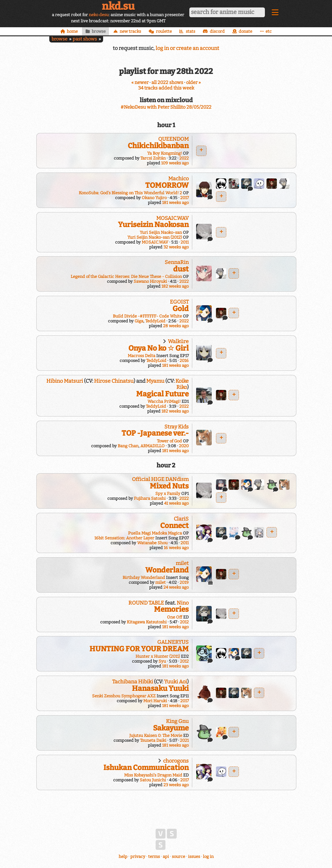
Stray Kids (177, 427)
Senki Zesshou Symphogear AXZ (124, 696)
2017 (184, 198)
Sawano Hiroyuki (150, 281)
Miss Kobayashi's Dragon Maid (153, 775)
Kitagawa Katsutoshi (147, 622)
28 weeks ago (176, 326)
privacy (138, 856)
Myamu (155, 381)
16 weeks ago (176, 548)
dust (181, 269)
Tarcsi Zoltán (153, 158)
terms (154, 856)
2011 (185, 242)
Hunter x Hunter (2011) (158, 656)
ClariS (181, 519)
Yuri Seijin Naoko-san (161, 232)
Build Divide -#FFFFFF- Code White (147, 316)
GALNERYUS (173, 642)
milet (182, 563)
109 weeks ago (175, 163)
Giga (139, 321)
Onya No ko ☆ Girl (159, 348)
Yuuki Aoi (176, 682)
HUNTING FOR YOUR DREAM (139, 649)
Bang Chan (128, 446)
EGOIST (179, 302)
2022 (184, 158)
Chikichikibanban (158, 146)
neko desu (99, 15)
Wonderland (167, 570)
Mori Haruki (155, 701)
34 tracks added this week (166, 88)
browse (59, 39)
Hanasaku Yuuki (160, 688)
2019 (184, 582)
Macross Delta (142, 356)
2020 (184, 446)
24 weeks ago (176, 587)
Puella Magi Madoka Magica (155, 533)
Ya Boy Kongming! (165, 153)
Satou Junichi (153, 780)
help (123, 856)
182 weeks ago (175, 286)
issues (194, 856)
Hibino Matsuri (65, 381)
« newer (140, 83)
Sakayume (171, 728)
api (166, 856)
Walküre (178, 341)
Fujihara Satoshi (150, 498)
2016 (184, 361)
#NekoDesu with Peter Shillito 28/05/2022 (166, 107)
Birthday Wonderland (144, 578)
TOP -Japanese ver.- (155, 433)
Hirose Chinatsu (114, 381)
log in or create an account (187, 48)
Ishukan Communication (146, 768)
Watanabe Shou (152, 543)
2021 (184, 740)
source (178, 856)
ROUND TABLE (146, 603)
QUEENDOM (173, 139)
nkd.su (118, 6)
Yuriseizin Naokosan (153, 225)
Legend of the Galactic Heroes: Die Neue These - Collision (126, 277)
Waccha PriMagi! (164, 401)
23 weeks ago (176, 785)
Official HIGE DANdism (160, 479)
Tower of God (169, 441)
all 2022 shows (167, 83)
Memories (171, 609)
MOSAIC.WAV (172, 218)
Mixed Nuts (169, 486)
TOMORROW (167, 185)
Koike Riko (182, 384)
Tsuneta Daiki (153, 740)
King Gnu (177, 721)
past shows (85, 39)
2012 (184, 622)
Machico (178, 179)
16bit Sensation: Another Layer (124, 538)
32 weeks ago (176, 247)
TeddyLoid (155, 321)
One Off (175, 617)
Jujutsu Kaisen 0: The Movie (156, 735)
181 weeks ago (175, 203)
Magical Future (162, 394)
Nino (183, 603)
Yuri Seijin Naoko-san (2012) (155, 237)
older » (193, 83)
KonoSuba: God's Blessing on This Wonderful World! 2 (130, 193)
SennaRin (177, 262)
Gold (181, 309)
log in (208, 856)
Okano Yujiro (154, 198)
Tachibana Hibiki (133, 682)
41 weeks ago (176, 503)
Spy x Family (168, 494)
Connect (174, 526)
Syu (162, 661)
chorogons (176, 761)
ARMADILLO (153, 446)
